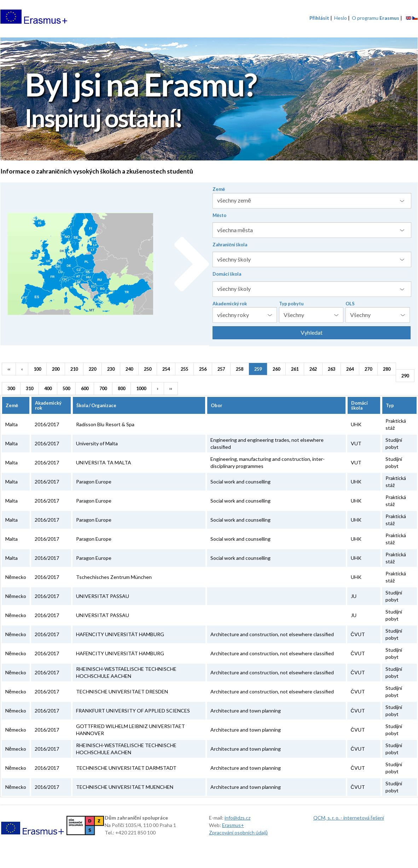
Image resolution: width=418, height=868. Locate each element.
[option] (209, 100)
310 (30, 388)
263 (332, 369)
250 (148, 369)
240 (129, 369)
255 (184, 369)
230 (111, 369)
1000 (141, 388)
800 (121, 388)
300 (11, 388)
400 (48, 388)
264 (350, 369)
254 (166, 369)
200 (56, 369)
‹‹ (9, 369)
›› (171, 388)
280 (387, 369)
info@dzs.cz (237, 818)
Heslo (341, 18)
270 (368, 369)
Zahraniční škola (230, 245)
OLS (350, 304)
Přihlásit (319, 18)
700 (103, 388)
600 (85, 388)
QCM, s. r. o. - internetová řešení (349, 818)
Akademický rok (230, 304)
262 (313, 369)
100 (37, 369)
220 (92, 369)
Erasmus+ (233, 825)
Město (219, 215)
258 (240, 369)
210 (74, 369)
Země (219, 189)
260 (276, 369)
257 (221, 369)
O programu (376, 18)
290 (405, 376)
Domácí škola (227, 274)
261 (295, 369)
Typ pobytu (291, 304)
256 (203, 369)
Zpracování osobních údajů (238, 832)
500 (66, 388)
